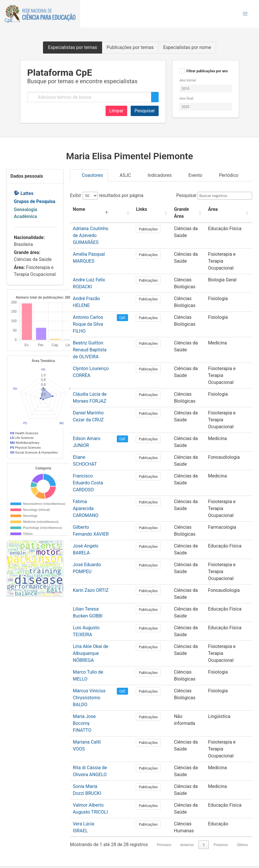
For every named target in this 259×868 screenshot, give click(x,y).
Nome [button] (79, 209)
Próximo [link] (221, 769)
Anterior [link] (187, 769)
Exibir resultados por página (107, 195)
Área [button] (212, 209)
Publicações (155, 229)
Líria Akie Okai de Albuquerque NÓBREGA (91, 598)
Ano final (186, 98)
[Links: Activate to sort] (155, 213)
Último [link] (242, 769)
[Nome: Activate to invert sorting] (96, 213)
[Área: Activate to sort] (228, 213)
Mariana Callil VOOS (93, 673)
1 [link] (204, 769)
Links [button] (148, 209)
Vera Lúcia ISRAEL (92, 748)
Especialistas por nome (187, 47)
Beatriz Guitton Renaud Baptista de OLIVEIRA (93, 329)
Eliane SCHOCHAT (92, 423)
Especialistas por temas (72, 47)
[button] (245, 14)
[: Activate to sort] (131, 213)
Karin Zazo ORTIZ (91, 535)
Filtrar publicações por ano (207, 71)
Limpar (117, 111)
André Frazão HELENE (96, 285)
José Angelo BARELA (95, 498)
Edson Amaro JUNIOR (95, 404)
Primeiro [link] (164, 769)
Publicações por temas (130, 47)
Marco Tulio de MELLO (96, 617)
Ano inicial (187, 80)
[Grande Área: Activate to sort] (187, 213)
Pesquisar (145, 111)
